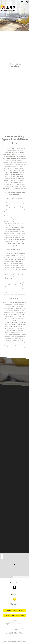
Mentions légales (17, 631)
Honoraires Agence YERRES (14, 632)
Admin (22, 634)
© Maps (19, 577)
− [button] (2, 557)
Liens (19, 634)
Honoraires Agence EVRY (11, 634)
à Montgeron (13, 326)
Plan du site (10, 631)
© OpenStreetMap (25, 577)
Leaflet (14, 577)
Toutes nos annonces (14, 635)
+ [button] (2, 555)
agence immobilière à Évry (15, 322)
